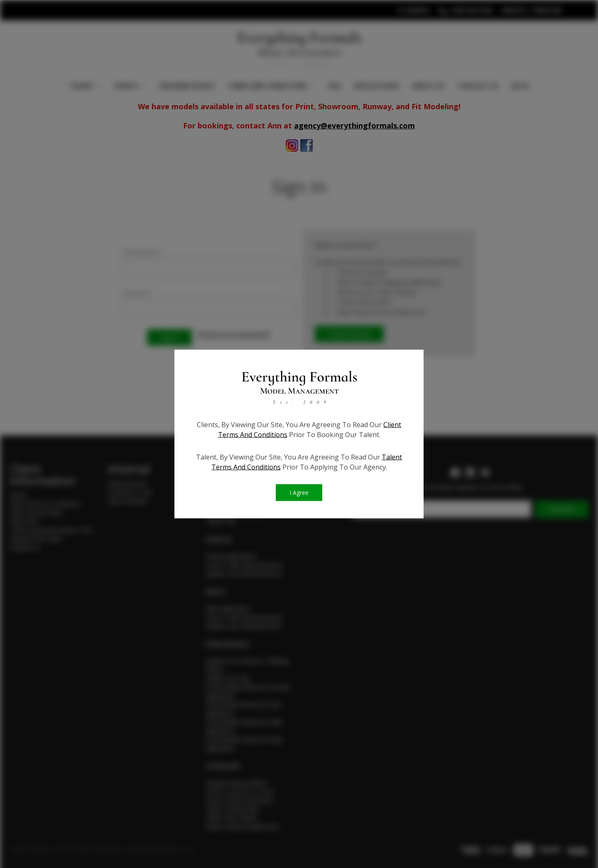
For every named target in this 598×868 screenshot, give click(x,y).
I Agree (299, 493)
